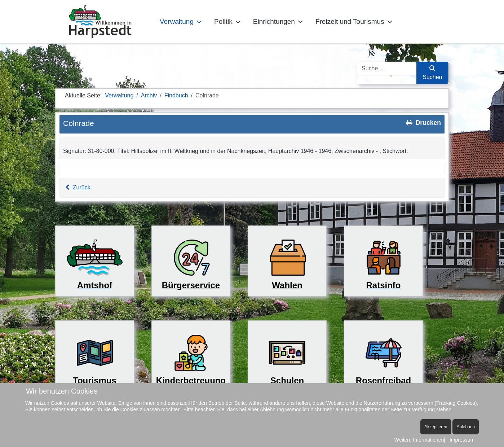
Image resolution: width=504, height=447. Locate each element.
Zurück (77, 187)
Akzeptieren (436, 427)
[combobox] (387, 69)
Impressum (462, 440)
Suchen (432, 73)
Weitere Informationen (419, 440)
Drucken (423, 123)
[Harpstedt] (100, 22)
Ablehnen (466, 427)
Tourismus (95, 380)
